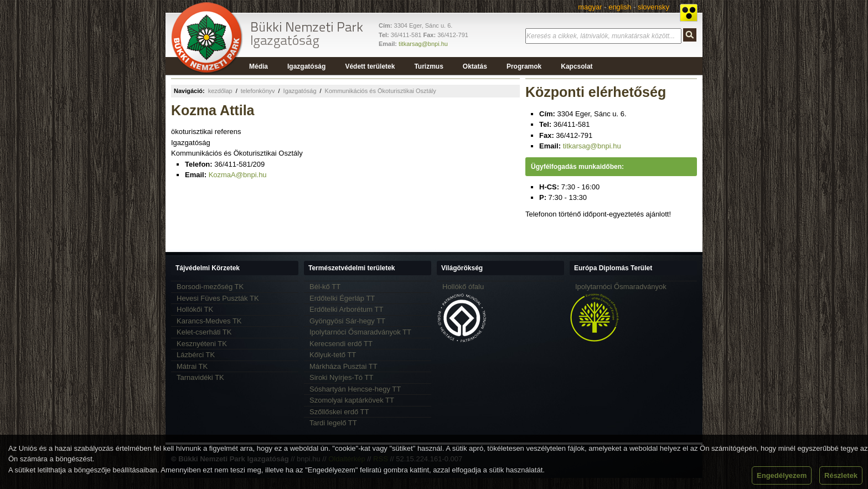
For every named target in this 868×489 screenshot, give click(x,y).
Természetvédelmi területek (352, 268)
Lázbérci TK (196, 355)
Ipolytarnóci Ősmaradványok (621, 287)
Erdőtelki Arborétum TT (346, 309)
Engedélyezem (782, 475)
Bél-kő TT (325, 287)
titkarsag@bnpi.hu (423, 44)
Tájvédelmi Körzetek (208, 268)
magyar (590, 7)
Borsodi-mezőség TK (210, 287)
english (620, 7)
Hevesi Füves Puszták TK (218, 298)
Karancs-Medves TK (209, 321)
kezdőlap (220, 91)
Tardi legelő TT (333, 423)
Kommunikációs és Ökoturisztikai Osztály (381, 91)
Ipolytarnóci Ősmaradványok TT (360, 332)
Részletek (841, 475)
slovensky (653, 7)
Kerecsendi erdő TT (341, 344)
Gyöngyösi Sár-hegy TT (347, 321)
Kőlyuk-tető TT (333, 355)
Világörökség (462, 268)
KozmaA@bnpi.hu (238, 175)
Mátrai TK (192, 366)
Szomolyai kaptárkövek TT (352, 400)
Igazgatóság (300, 91)
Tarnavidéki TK (200, 377)
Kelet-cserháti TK (204, 332)
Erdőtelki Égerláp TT (342, 298)
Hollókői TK (195, 309)
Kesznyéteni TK (202, 344)
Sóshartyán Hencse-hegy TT (355, 389)
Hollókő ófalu (463, 287)
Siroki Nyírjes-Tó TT (341, 377)
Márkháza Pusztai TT (343, 366)
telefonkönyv (258, 91)
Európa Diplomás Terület (613, 268)
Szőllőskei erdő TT (339, 412)
